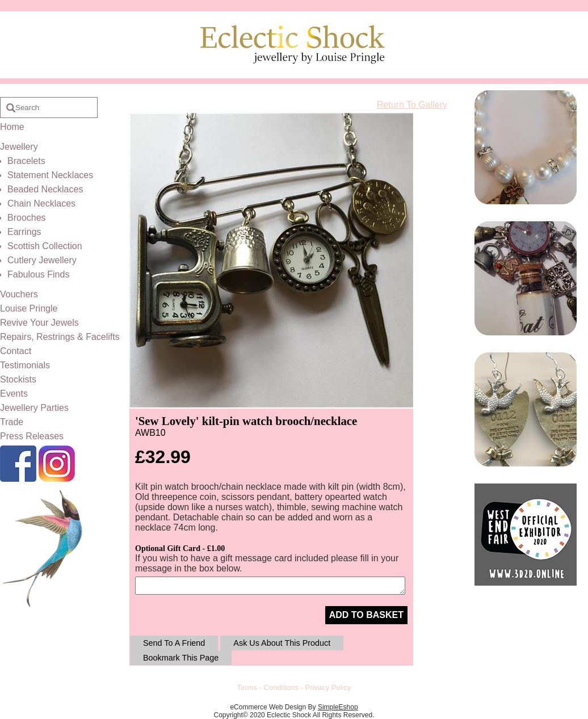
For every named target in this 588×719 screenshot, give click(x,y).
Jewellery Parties (34, 408)
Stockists (18, 379)
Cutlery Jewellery (42, 260)
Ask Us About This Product (282, 643)
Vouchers (19, 294)
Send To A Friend (174, 643)
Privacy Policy (328, 688)
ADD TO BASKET (366, 615)
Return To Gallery (412, 105)
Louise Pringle (29, 308)
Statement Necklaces (50, 175)
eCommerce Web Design (268, 707)
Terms (247, 688)
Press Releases (32, 436)
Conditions (281, 688)
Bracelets (26, 161)
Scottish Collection (45, 246)
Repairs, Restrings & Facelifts (60, 337)
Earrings (24, 232)
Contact (16, 351)
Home (12, 127)
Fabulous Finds (38, 274)
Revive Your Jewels (39, 323)
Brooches (27, 218)
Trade (12, 422)
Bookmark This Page (181, 658)
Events (14, 394)
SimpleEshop (338, 707)
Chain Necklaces (41, 203)
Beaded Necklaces (45, 189)
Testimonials (25, 365)
